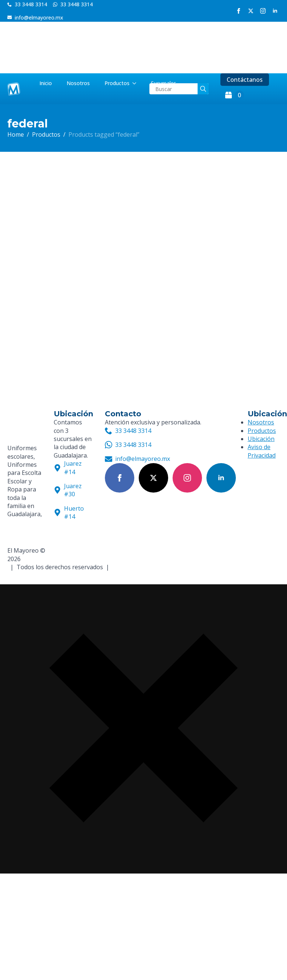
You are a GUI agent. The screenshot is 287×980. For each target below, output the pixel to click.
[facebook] (239, 11)
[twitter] (251, 11)
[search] (203, 89)
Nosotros (78, 83)
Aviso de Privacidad (262, 451)
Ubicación (261, 439)
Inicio (46, 83)
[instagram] (263, 11)
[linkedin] (275, 11)
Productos (117, 83)
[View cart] (235, 95)
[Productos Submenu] (137, 83)
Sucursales (164, 83)
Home (16, 134)
